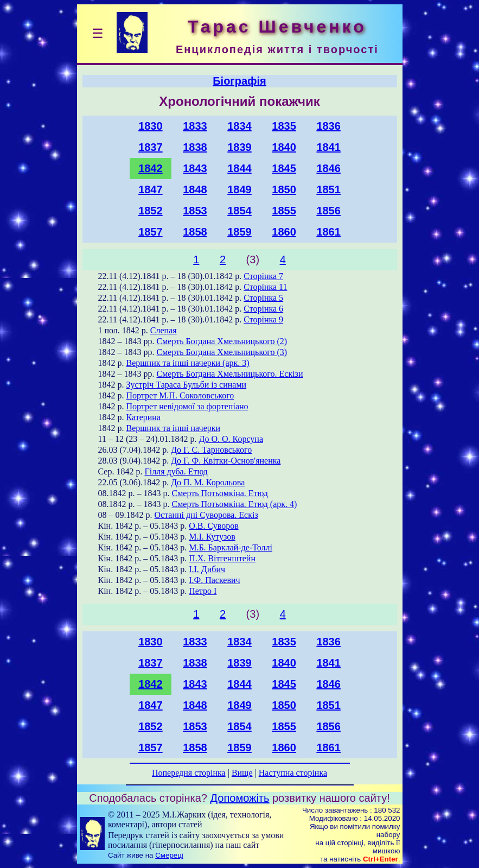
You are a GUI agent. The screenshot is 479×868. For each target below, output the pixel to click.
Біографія (240, 81)
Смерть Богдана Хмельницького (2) (222, 341)
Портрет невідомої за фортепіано (187, 406)
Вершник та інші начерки (174, 428)
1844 (240, 168)
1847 (151, 189)
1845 (284, 168)
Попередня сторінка (189, 773)
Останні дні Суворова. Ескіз (206, 515)
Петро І (203, 591)
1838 (195, 147)
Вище (242, 773)
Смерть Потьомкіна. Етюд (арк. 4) (235, 504)
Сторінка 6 (263, 309)
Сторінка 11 (265, 287)
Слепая (164, 330)
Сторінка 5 (263, 298)
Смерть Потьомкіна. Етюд (220, 493)
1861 (328, 232)
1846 (328, 168)
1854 (240, 211)
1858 (195, 232)
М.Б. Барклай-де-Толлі (231, 547)
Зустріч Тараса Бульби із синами (187, 385)
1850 (284, 189)
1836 (328, 126)
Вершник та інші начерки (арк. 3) (188, 363)
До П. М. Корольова (208, 482)
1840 (284, 147)
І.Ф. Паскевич (214, 580)
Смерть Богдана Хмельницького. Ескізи (230, 374)
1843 (195, 168)
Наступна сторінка (293, 773)
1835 (284, 126)
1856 (328, 211)
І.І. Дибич (207, 569)
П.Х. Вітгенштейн (222, 558)
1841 (328, 147)
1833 (195, 126)
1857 (151, 232)
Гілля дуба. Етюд (176, 471)
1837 (151, 147)
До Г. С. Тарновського (211, 450)
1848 (195, 189)
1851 (328, 189)
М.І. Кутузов (212, 537)
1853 (195, 211)
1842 (151, 168)
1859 (240, 232)
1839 (240, 147)
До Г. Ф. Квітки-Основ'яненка (226, 461)
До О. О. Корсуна (231, 439)
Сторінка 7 (263, 276)
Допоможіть (240, 798)
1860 (284, 232)
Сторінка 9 (263, 319)
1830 (151, 126)
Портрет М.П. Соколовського (180, 395)
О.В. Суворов (214, 526)
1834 (240, 126)
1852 (151, 211)
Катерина (143, 417)
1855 (284, 211)
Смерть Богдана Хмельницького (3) (222, 352)
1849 (240, 189)
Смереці (169, 855)
